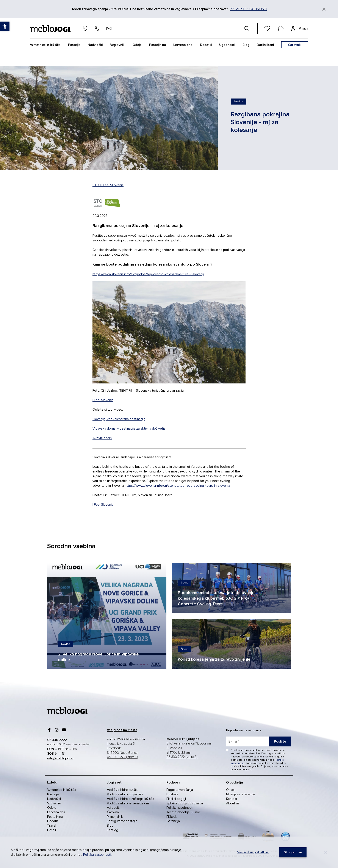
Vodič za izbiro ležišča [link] (123, 790)
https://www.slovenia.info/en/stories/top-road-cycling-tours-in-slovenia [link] (177, 486)
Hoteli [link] (52, 830)
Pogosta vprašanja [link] (180, 790)
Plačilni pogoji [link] (176, 799)
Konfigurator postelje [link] (122, 821)
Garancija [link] (173, 821)
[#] (247, 28)
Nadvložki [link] (54, 799)
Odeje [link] (52, 808)
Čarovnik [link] (113, 812)
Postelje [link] (53, 794)
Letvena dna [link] (56, 812)
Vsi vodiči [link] (114, 808)
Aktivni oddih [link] (102, 438)
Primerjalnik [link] (115, 817)
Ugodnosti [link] (227, 45)
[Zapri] (324, 9)
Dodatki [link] (53, 821)
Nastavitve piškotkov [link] (253, 852)
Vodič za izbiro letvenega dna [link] (128, 803)
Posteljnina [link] (55, 817)
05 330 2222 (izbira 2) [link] (122, 757)
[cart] (281, 28)
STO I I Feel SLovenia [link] (108, 185)
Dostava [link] (172, 794)
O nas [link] (230, 790)
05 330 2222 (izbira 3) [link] (182, 757)
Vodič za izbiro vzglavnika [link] (125, 794)
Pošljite (280, 741)
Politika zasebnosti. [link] (97, 855)
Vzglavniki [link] (54, 803)
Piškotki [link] (172, 817)
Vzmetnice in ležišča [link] (62, 790)
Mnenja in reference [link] (241, 794)
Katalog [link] (113, 830)
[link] (239, 102)
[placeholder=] (258, 741)
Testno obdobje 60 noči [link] (184, 812)
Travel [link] (52, 826)
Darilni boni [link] (265, 45)
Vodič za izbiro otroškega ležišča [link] (131, 799)
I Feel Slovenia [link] (103, 400)
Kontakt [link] (232, 799)
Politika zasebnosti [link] (180, 808)
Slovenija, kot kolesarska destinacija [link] (119, 419)
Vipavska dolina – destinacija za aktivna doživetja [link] (129, 429)
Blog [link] (110, 826)
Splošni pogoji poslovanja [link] (185, 803)
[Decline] (325, 852)
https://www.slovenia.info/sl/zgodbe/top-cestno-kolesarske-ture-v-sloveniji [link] (148, 274)
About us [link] (233, 803)
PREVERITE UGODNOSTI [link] (248, 9)
